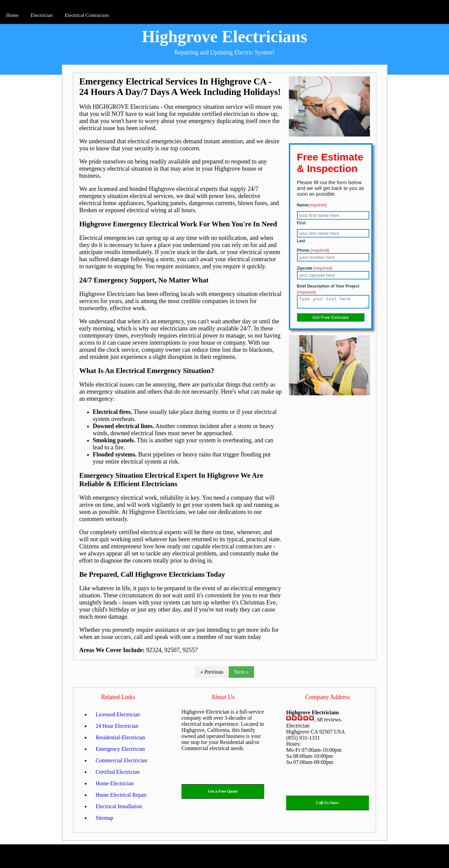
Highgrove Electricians (225, 36)
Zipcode (315, 268)
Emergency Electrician (120, 749)
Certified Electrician (118, 772)
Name (312, 205)
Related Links (118, 697)
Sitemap (104, 818)
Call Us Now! (328, 803)
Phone (313, 250)
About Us (223, 697)
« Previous (212, 672)
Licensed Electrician (118, 714)
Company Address (328, 697)
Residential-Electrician (120, 737)
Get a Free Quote (223, 791)
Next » (241, 672)
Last (301, 241)
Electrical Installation (119, 806)
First (301, 223)
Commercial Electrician (121, 760)
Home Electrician (115, 783)
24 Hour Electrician (117, 726)
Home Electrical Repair (121, 795)
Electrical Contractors (87, 15)
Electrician (42, 15)
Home (12, 15)
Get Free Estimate (330, 319)
